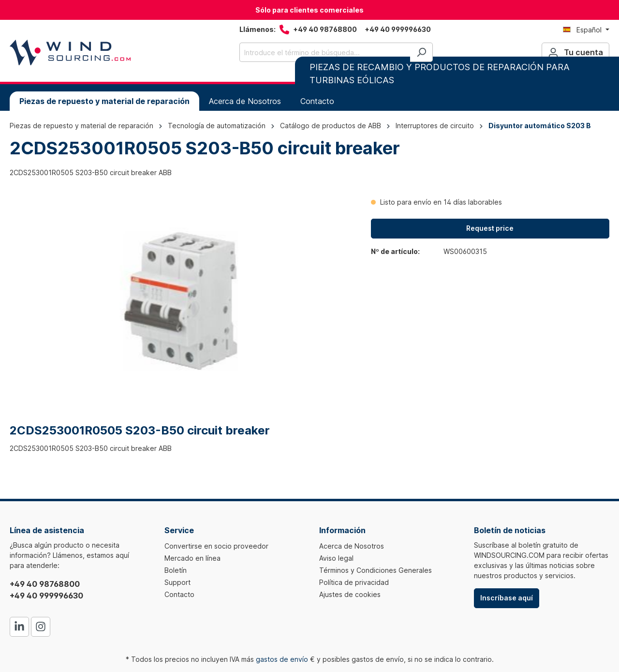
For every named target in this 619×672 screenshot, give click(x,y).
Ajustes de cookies (350, 594)
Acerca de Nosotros (352, 546)
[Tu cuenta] (575, 52)
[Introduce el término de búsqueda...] (325, 52)
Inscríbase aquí (507, 598)
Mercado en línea (192, 558)
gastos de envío (282, 659)
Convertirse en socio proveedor (216, 546)
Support (177, 582)
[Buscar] (421, 52)
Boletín (176, 570)
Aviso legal (336, 558)
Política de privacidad (354, 582)
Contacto (179, 594)
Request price (490, 228)
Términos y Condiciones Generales (376, 570)
